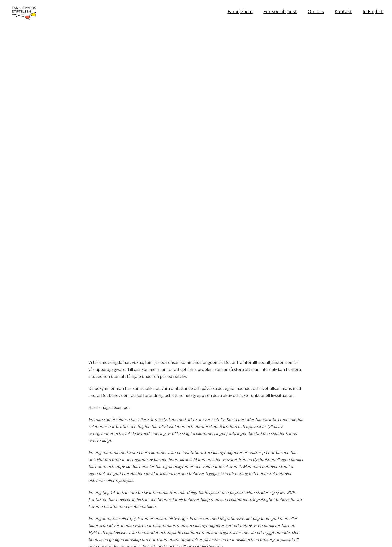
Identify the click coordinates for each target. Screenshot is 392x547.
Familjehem (240, 11)
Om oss (316, 11)
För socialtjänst (280, 11)
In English (373, 11)
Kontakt (343, 11)
